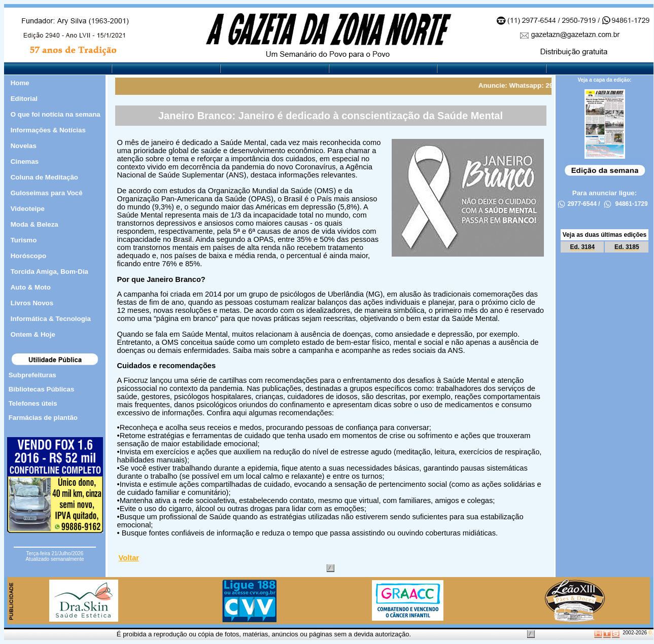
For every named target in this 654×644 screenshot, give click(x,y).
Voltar (129, 558)
